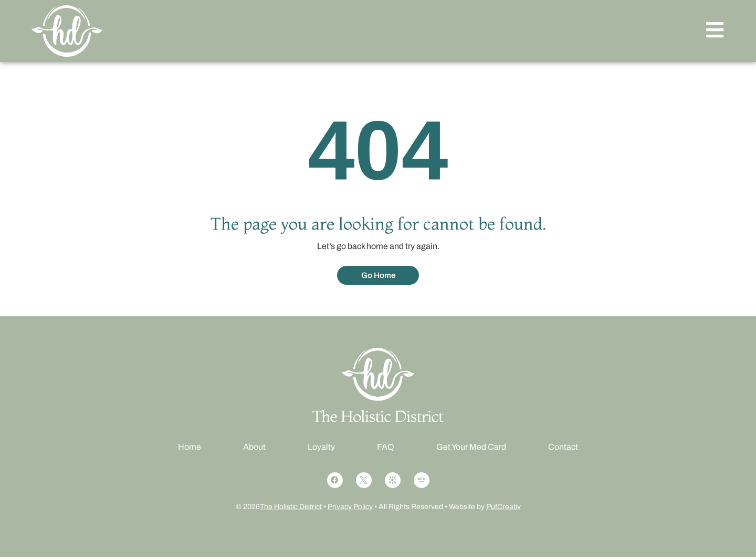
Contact (563, 449)
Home (190, 449)
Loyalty (321, 449)
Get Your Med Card (471, 449)
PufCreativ (503, 509)
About (254, 449)
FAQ (386, 449)
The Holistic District (291, 509)
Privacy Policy (350, 509)
